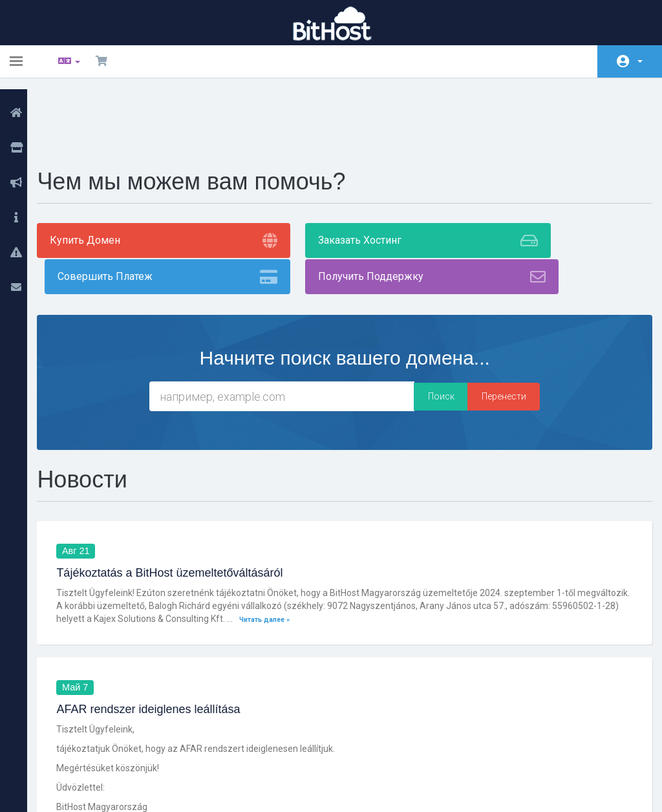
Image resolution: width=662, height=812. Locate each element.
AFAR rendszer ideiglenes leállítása (163, 604)
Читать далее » (347, 514)
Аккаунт (640, 61)
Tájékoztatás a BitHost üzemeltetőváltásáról (184, 468)
